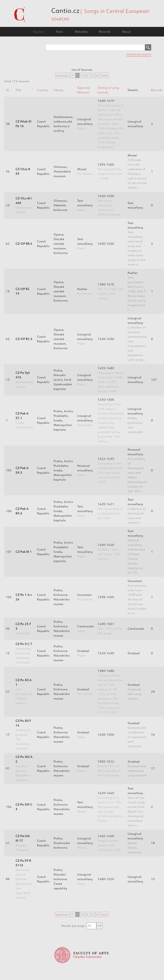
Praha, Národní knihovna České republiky (60, 879)
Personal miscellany (85, 470)
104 (9, 807)
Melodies (81, 32)
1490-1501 (110, 629)
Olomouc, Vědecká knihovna (61, 205)
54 (8, 171)
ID (8, 90)
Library (59, 90)
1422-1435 (110, 470)
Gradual (83, 653)
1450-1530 (109, 205)
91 (8, 768)
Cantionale (86, 629)
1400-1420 (109, 552)
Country (43, 90)
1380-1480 (110, 692)
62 (8, 244)
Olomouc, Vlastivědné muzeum (62, 171)
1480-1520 (106, 879)
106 (9, 511)
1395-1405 (110, 171)
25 (8, 205)
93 (8, 629)
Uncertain (85, 597)
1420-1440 (110, 807)
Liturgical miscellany (85, 124)
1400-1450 (106, 244)
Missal (85, 171)
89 (8, 879)
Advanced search (139, 54)
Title (18, 90)
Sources (39, 32)
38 (8, 124)
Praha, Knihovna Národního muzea (62, 597)
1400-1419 (111, 124)
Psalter (85, 291)
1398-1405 (106, 597)
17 (8, 735)
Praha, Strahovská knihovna (62, 843)
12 (8, 653)
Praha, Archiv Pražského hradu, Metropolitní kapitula (63, 420)
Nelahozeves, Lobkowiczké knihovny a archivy (64, 124)
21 (8, 692)
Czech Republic (43, 124)
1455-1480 (111, 380)
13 (8, 380)
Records (105, 32)
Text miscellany (85, 205)
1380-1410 (110, 291)
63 (8, 339)
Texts (60, 32)
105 (9, 470)
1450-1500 (106, 735)
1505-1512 (109, 768)
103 (9, 597)
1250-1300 (111, 420)
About (127, 32)
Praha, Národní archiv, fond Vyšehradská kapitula (63, 380)
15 (8, 291)
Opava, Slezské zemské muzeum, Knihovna (61, 244)
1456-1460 (109, 843)
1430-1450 (106, 339)
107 (9, 552)
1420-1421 (110, 511)
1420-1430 (106, 653)
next (105, 75)
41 (8, 843)
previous (62, 75)
